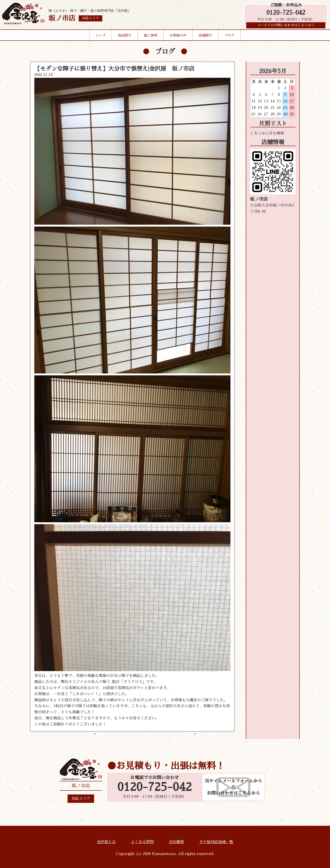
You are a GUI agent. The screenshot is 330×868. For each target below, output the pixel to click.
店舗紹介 (205, 37)
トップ (101, 37)
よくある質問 (142, 842)
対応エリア (81, 799)
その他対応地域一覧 (216, 842)
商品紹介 (125, 37)
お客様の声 (178, 37)
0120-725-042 (286, 13)
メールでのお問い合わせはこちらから (286, 26)
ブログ (229, 37)
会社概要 (176, 842)
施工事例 (150, 37)
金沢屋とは (106, 842)
